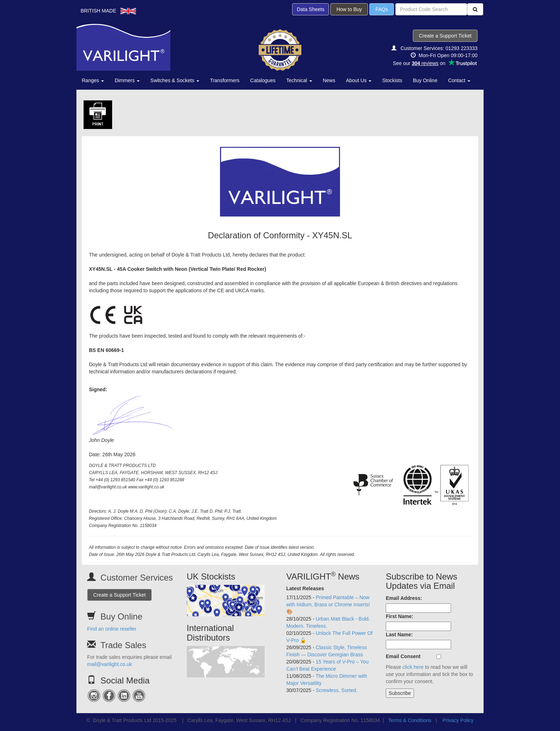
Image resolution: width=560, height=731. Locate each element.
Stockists (392, 80)
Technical (299, 80)
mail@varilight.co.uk (109, 664)
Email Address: (404, 598)
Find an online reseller (112, 629)
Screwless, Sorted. (337, 690)
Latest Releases (305, 588)
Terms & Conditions (410, 720)
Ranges (93, 80)
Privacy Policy (458, 720)
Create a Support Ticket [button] (445, 36)
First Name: (399, 616)
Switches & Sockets (175, 80)
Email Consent (403, 656)
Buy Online (425, 80)
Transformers (225, 80)
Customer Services (137, 578)
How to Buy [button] (349, 9)
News (329, 80)
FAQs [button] (382, 9)
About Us (359, 80)
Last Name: (399, 635)
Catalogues (263, 80)
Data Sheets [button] (311, 9)
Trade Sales (123, 645)
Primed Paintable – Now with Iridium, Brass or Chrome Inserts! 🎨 (328, 605)
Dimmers (127, 80)
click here (413, 667)
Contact (459, 80)
